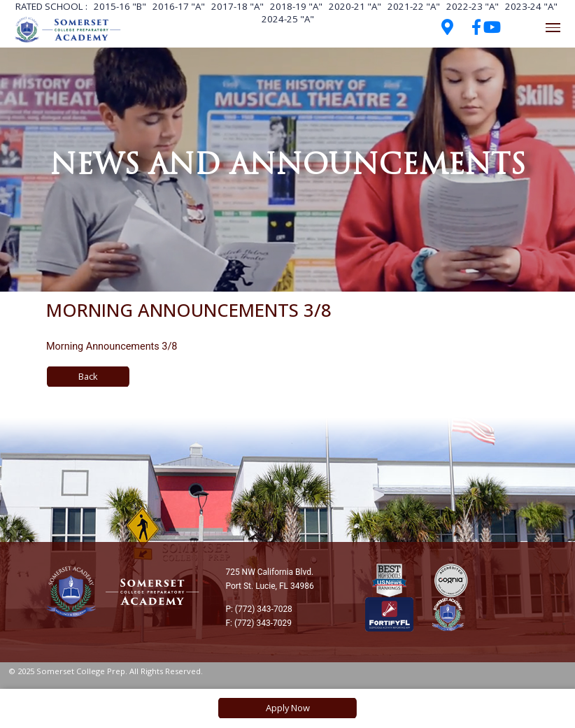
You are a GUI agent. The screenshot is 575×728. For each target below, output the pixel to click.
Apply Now (288, 708)
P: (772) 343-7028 (258, 609)
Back (88, 376)
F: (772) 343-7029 (258, 623)
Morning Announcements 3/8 (112, 347)
